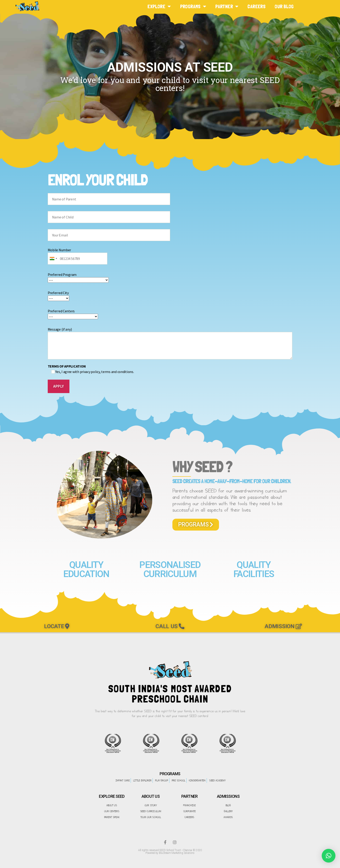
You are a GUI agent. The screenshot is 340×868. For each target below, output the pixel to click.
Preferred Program (78, 277)
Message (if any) (170, 343)
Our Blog (284, 6)
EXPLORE (159, 6)
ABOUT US (151, 796)
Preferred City (58, 295)
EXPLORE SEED (112, 796)
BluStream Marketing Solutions (177, 853)
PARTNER (227, 6)
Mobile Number (78, 254)
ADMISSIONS (228, 796)
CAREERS (257, 6)
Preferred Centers (73, 314)
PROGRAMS (193, 6)
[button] (196, 525)
